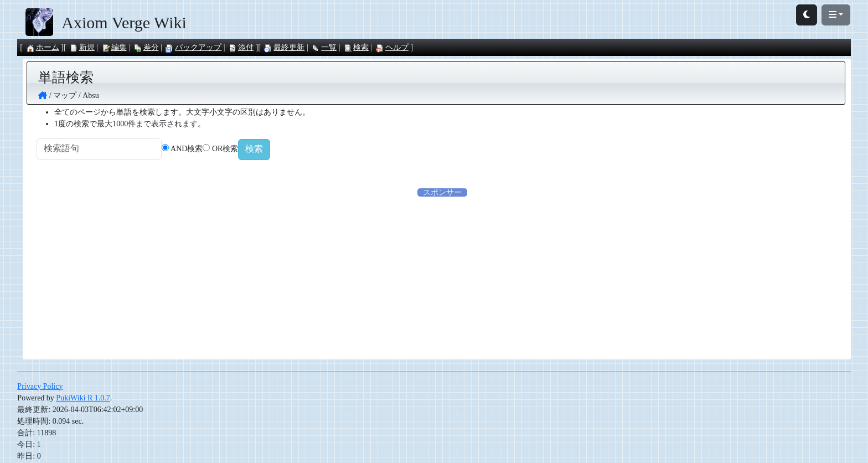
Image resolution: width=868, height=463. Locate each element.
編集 (114, 47)
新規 (82, 47)
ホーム (43, 47)
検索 (356, 47)
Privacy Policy (40, 387)
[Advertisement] (442, 277)
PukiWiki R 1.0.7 (83, 399)
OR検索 (240, 150)
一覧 (324, 47)
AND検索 (201, 150)
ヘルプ (392, 47)
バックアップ (193, 47)
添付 (241, 47)
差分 (146, 47)
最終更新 (284, 47)
